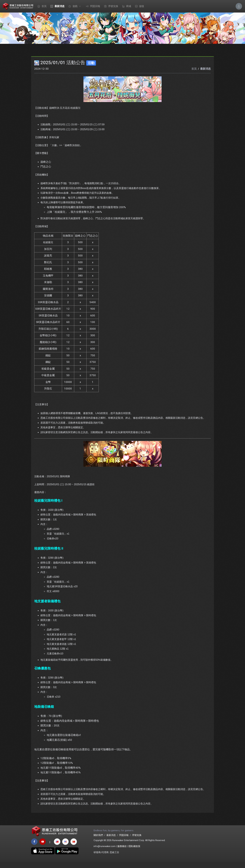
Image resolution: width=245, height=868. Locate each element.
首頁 (41, 6)
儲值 (139, 6)
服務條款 (122, 853)
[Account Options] (239, 6)
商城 (126, 6)
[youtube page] (43, 848)
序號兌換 (110, 6)
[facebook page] (34, 848)
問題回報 (92, 6)
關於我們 (98, 841)
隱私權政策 (134, 853)
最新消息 (57, 6)
